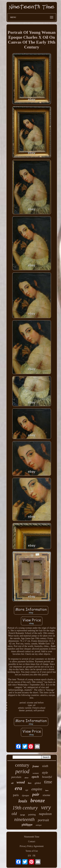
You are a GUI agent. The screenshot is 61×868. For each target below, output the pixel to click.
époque (25, 795)
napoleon (45, 814)
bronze (38, 800)
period (22, 771)
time (48, 782)
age (27, 790)
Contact (32, 841)
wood (21, 782)
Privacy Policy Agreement (32, 846)
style (45, 773)
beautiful (47, 777)
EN (29, 856)
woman (36, 773)
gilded (38, 783)
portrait (43, 820)
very (46, 807)
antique (39, 825)
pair (36, 794)
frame (36, 766)
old (14, 814)
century (22, 765)
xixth (45, 766)
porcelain (16, 777)
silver (26, 778)
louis (23, 801)
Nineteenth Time (32, 837)
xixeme (46, 795)
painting (32, 815)
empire (37, 789)
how (47, 790)
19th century (25, 808)
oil (12, 783)
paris (16, 795)
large (22, 815)
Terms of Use (32, 851)
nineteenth (24, 819)
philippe (27, 825)
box (30, 783)
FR (34, 856)
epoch (35, 777)
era (18, 788)
